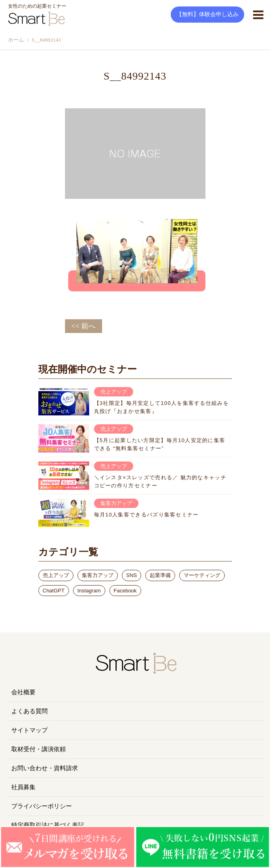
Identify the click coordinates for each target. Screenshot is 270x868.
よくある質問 (29, 711)
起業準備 (160, 575)
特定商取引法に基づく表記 (48, 825)
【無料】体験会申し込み (207, 14)
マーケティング (202, 575)
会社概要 (23, 692)
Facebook (125, 591)
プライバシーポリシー (42, 806)
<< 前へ (84, 326)
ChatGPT (54, 591)
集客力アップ (98, 575)
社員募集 (23, 787)
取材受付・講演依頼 (39, 749)
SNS (132, 575)
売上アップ (56, 575)
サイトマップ (29, 730)
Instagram (89, 591)
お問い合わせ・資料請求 (45, 768)
